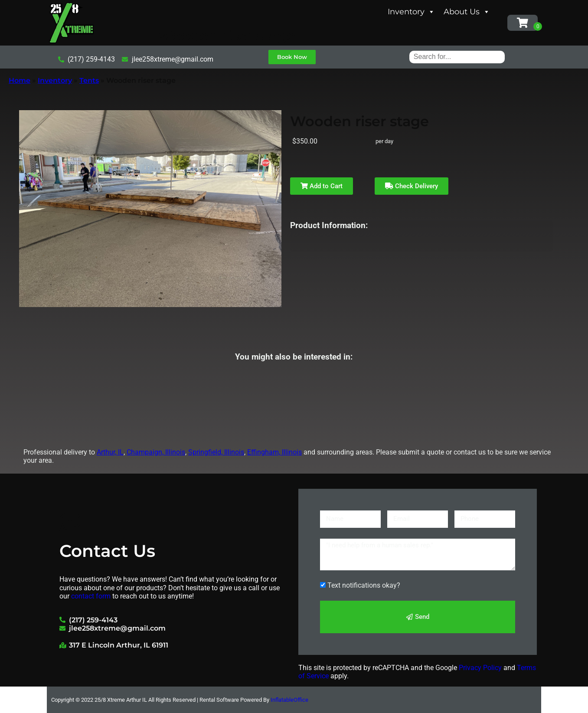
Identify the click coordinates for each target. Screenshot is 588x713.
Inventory (411, 12)
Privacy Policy (480, 668)
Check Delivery (412, 186)
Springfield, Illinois (216, 452)
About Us (467, 12)
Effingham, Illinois (274, 452)
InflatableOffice (289, 700)
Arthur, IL (110, 452)
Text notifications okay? (364, 585)
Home (20, 80)
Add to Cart (322, 186)
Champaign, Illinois (156, 452)
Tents (89, 80)
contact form (91, 596)
